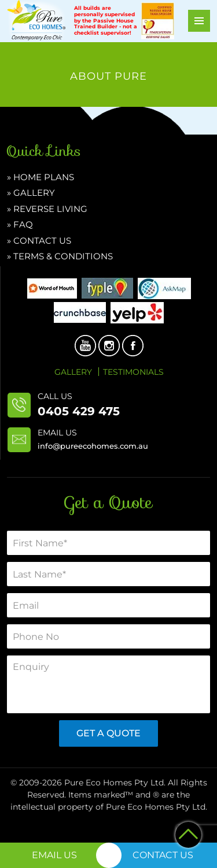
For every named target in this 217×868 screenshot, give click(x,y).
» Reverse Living (47, 209)
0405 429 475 (79, 411)
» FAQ (20, 224)
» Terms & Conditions (60, 256)
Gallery (73, 372)
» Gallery (31, 193)
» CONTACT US (39, 241)
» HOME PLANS (41, 177)
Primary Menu (199, 21)
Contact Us (163, 855)
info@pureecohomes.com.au (93, 446)
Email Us (54, 855)
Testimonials (133, 372)
